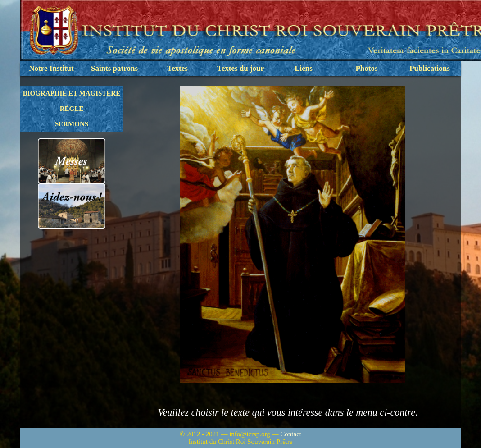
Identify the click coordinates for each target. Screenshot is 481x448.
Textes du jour (240, 68)
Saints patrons (114, 68)
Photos (366, 68)
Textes (177, 68)
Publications (430, 68)
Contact (291, 434)
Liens (304, 68)
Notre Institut (51, 68)
